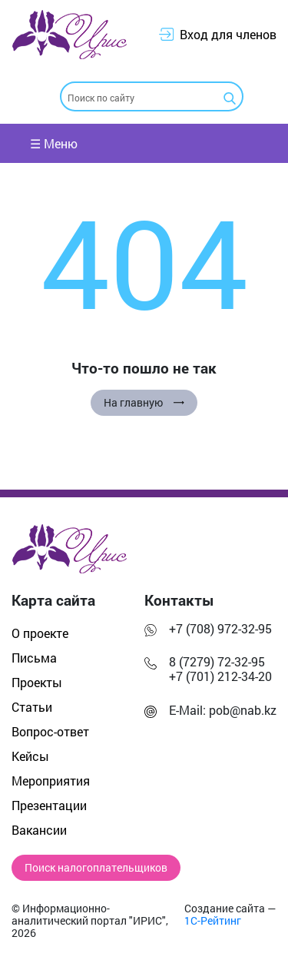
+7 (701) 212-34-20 (220, 676)
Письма (34, 658)
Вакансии (39, 830)
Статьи (32, 707)
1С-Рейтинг (213, 921)
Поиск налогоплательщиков (96, 868)
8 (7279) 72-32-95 (217, 661)
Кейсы (30, 756)
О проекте (40, 633)
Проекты (37, 682)
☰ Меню (54, 143)
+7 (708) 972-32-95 (220, 628)
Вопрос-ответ (50, 731)
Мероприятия (51, 781)
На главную (144, 403)
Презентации (49, 805)
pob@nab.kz (243, 710)
